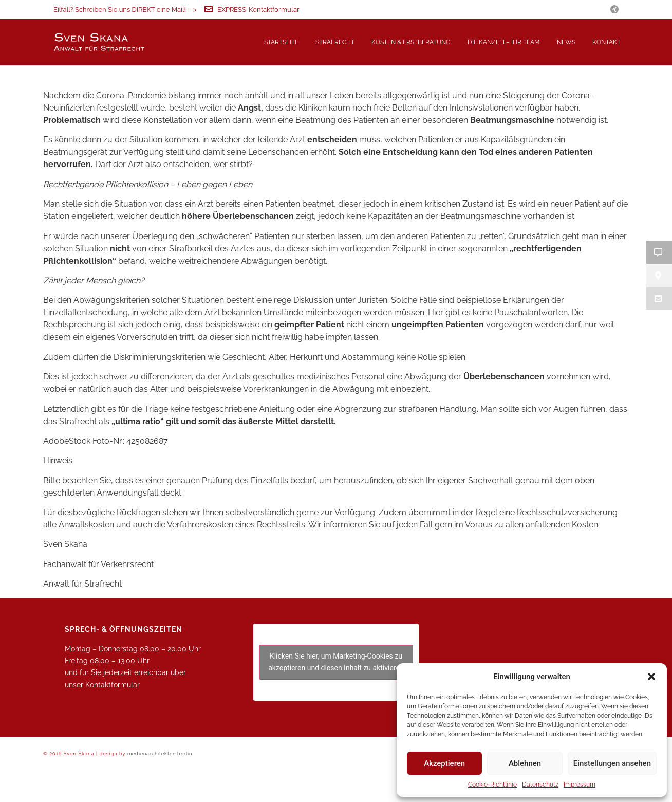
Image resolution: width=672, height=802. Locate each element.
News (566, 42)
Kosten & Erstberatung (411, 42)
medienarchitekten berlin (160, 787)
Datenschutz (540, 785)
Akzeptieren (444, 763)
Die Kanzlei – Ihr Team (504, 42)
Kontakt (606, 42)
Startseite (281, 42)
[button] (651, 677)
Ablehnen (525, 763)
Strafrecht (335, 42)
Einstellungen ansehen (612, 763)
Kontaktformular (113, 719)
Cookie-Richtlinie (492, 785)
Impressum (580, 785)
